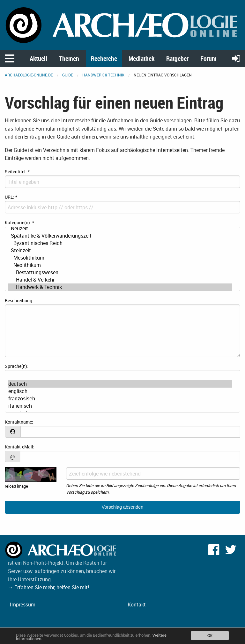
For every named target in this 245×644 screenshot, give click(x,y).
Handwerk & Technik (103, 75)
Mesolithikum (120, 258)
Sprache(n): (17, 366)
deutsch (120, 384)
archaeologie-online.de (29, 75)
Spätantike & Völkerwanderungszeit (120, 236)
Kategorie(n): (19, 222)
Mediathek (141, 58)
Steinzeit (120, 250)
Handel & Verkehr (120, 280)
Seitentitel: (17, 172)
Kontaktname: (19, 422)
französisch (120, 399)
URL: (11, 197)
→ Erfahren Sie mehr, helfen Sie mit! (48, 587)
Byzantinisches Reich (120, 243)
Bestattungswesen (120, 272)
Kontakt (137, 605)
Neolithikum (120, 265)
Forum (208, 58)
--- (120, 377)
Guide (68, 75)
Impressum (23, 605)
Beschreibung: (19, 301)
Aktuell (38, 58)
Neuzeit (120, 229)
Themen (69, 58)
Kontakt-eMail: (20, 447)
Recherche (104, 58)
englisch (120, 391)
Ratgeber (177, 58)
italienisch (120, 406)
